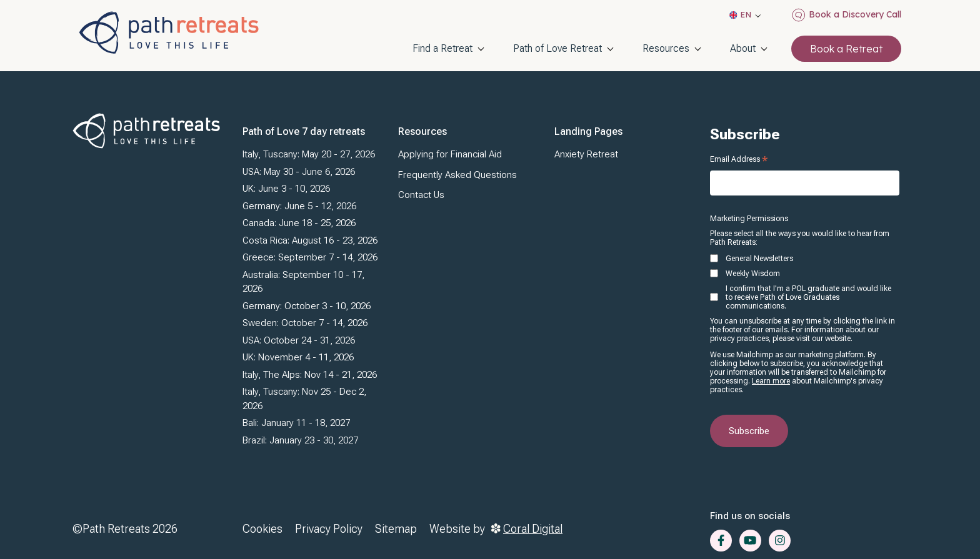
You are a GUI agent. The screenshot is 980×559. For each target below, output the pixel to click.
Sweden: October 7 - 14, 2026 (305, 323)
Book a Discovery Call (847, 15)
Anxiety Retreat (586, 154)
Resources (666, 48)
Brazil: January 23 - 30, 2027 (300, 440)
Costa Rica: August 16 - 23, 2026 (310, 240)
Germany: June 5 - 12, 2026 (299, 206)
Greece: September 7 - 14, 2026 (310, 257)
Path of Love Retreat (557, 48)
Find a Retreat (442, 48)
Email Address (739, 159)
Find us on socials (750, 516)
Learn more (771, 381)
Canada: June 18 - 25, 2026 (299, 223)
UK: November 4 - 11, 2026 (298, 357)
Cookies (262, 529)
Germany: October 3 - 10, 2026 (307, 306)
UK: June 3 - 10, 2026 (286, 189)
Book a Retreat (846, 49)
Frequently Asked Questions (457, 175)
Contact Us (421, 195)
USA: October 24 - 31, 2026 (299, 340)
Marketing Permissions (749, 219)
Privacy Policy (329, 529)
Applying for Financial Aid (450, 154)
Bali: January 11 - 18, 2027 (296, 423)
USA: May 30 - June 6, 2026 (299, 172)
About (743, 48)
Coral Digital (527, 529)
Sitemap (396, 529)
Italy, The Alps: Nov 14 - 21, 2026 (310, 375)
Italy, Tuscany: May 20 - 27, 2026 (309, 154)
